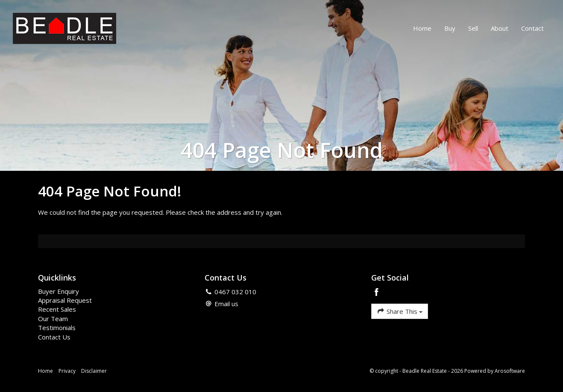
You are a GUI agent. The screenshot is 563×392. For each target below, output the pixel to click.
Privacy (67, 371)
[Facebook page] (377, 293)
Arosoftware (510, 371)
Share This (400, 311)
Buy (450, 28)
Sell (473, 28)
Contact (532, 28)
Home (422, 28)
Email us (226, 304)
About (500, 28)
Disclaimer (94, 371)
